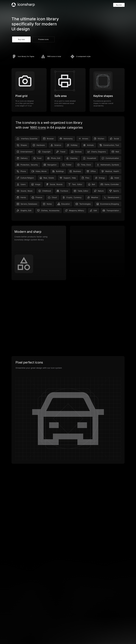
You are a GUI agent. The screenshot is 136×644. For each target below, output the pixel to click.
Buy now (119, 5)
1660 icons (38, 127)
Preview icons (43, 39)
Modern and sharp (28, 232)
